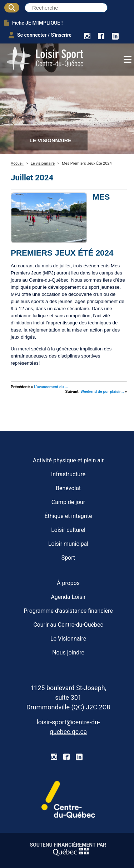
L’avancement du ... (51, 387)
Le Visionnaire (68, 639)
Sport (68, 558)
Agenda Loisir (68, 597)
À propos (68, 583)
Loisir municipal (68, 544)
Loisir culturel (68, 530)
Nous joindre (68, 653)
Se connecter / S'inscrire (40, 35)
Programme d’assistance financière (68, 611)
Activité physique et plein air (68, 460)
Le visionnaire (43, 163)
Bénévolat (68, 488)
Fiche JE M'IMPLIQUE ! (33, 23)
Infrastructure (68, 474)
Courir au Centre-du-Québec (68, 625)
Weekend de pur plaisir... (102, 392)
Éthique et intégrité (68, 516)
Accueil (17, 163)
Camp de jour (68, 502)
